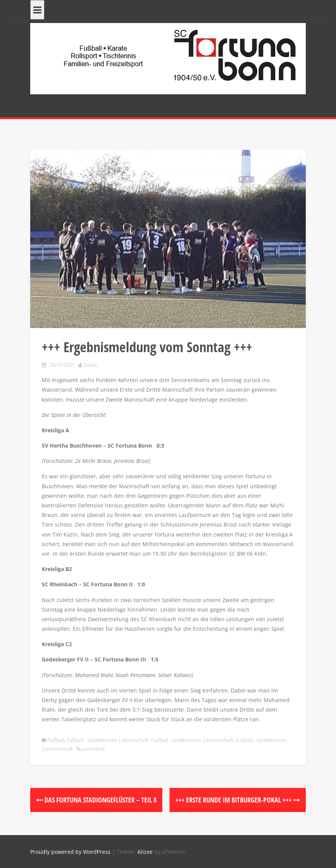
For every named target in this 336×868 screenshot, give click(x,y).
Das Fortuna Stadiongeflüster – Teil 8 (96, 800)
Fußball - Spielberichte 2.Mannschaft (192, 740)
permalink (93, 749)
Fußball (56, 740)
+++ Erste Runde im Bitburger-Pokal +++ (238, 800)
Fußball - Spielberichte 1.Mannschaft (108, 740)
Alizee (145, 852)
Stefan (90, 365)
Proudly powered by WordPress (70, 852)
